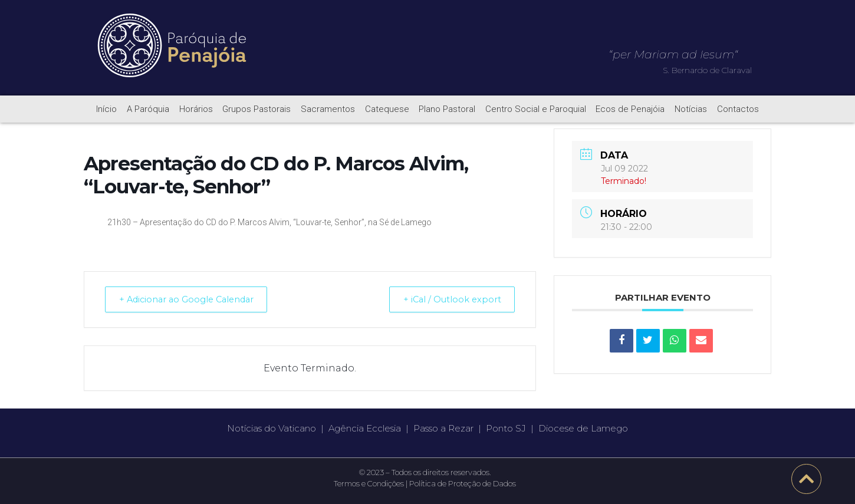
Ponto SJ (506, 428)
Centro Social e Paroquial (536, 109)
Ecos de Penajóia (630, 109)
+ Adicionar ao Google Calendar (193, 299)
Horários (196, 109)
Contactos (738, 109)
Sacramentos (328, 109)
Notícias (691, 109)
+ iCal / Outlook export (448, 299)
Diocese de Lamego (583, 428)
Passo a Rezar (443, 428)
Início (106, 109)
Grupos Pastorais (256, 109)
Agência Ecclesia (365, 428)
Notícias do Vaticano (272, 428)
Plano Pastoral (447, 109)
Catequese (387, 109)
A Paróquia (148, 109)
